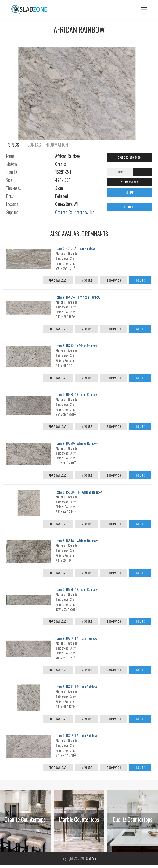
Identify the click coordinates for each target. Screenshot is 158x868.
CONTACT (130, 207)
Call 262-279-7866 (130, 157)
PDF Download (58, 280)
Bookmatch (114, 280)
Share (120, 172)
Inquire (140, 280)
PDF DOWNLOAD (130, 182)
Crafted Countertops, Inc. (75, 212)
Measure (86, 280)
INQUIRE (130, 192)
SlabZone (92, 859)
